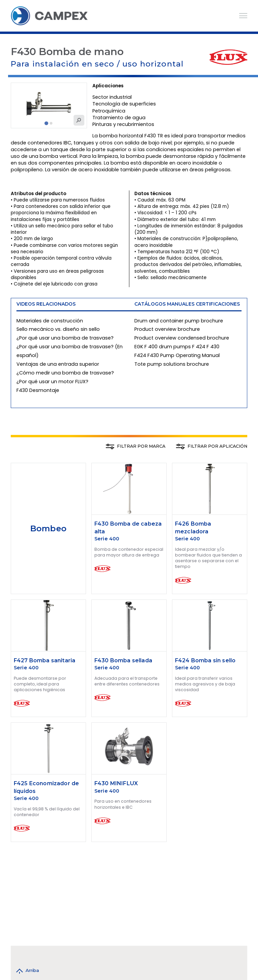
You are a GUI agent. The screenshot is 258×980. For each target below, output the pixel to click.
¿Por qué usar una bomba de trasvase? (65, 338)
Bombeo (48, 528)
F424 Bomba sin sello (205, 660)
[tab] (47, 123)
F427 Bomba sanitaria (45, 660)
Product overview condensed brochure (182, 338)
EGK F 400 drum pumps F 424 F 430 (177, 347)
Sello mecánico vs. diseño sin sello (58, 329)
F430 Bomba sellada (123, 660)
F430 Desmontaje (38, 390)
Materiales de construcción (50, 321)
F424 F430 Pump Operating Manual (177, 355)
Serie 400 (107, 539)
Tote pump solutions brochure (172, 364)
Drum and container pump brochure (179, 321)
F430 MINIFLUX (116, 783)
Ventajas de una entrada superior (58, 364)
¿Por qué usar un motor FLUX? (52, 382)
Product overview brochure (167, 329)
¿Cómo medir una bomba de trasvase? (65, 373)
